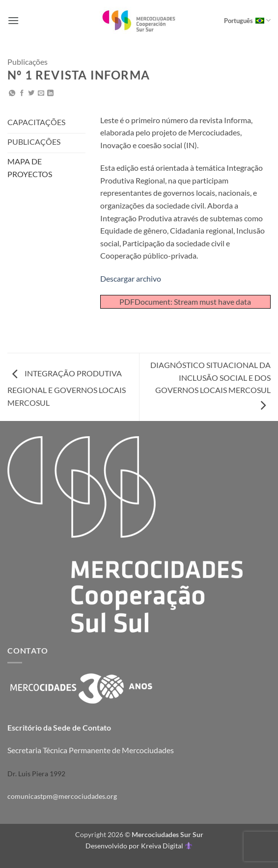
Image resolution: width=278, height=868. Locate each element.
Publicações (28, 62)
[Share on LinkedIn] (50, 93)
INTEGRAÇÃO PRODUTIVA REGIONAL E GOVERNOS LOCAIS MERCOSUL (67, 388)
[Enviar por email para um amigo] (41, 93)
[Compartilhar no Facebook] (22, 93)
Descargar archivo (131, 278)
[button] (13, 20)
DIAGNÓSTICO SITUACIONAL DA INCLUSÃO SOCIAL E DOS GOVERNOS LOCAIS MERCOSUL (210, 385)
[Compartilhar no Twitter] (31, 93)
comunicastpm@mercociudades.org (62, 796)
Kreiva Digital (167, 846)
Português (247, 20)
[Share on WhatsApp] (12, 93)
